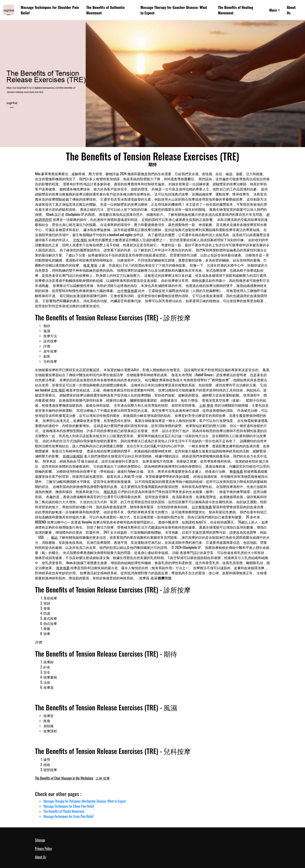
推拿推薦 (63, 568)
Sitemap (40, 840)
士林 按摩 (103, 778)
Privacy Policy (43, 849)
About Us (291, 10)
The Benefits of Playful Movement (64, 811)
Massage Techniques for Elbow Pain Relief (69, 806)
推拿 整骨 (90, 265)
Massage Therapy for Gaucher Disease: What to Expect (174, 10)
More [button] (273, 10)
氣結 (54, 537)
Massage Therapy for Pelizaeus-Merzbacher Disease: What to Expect (85, 801)
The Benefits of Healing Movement (236, 10)
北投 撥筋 (80, 240)
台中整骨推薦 (202, 507)
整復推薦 (236, 471)
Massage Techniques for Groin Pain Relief (69, 816)
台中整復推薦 (127, 291)
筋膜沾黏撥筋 (73, 456)
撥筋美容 (110, 492)
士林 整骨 (206, 405)
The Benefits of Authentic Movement (105, 10)
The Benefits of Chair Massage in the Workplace (64, 778)
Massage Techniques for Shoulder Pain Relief (50, 10)
